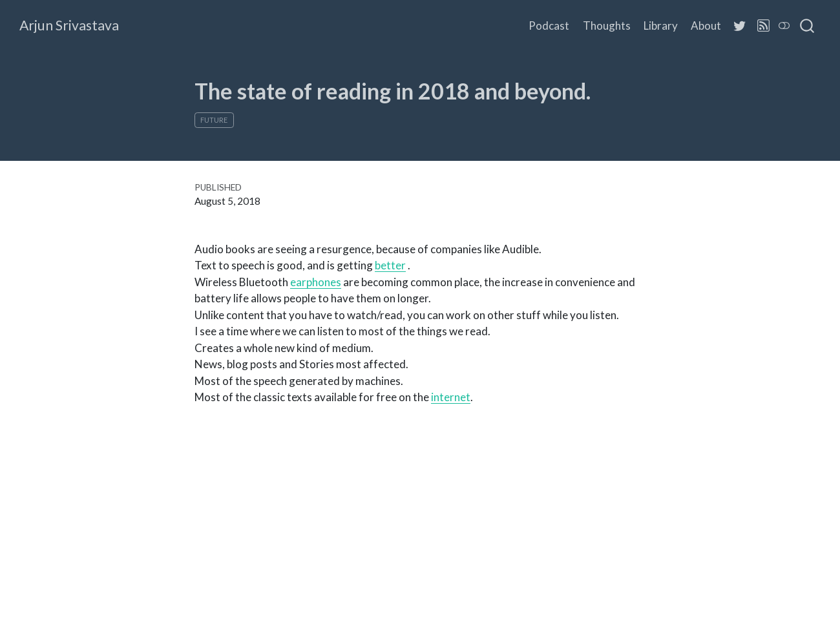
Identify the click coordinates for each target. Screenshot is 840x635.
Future (214, 120)
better (390, 265)
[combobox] (808, 26)
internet (451, 397)
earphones (316, 282)
